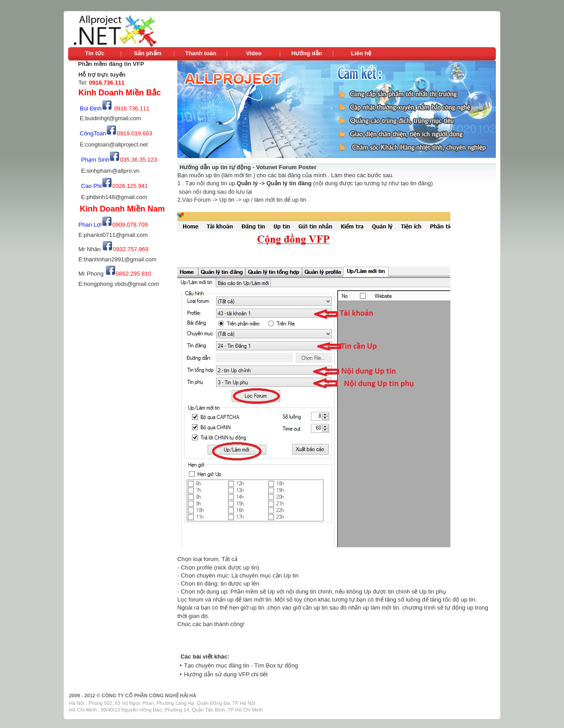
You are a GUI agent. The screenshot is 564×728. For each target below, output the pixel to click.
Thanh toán (200, 53)
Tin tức (95, 53)
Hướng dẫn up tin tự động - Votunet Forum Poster (248, 167)
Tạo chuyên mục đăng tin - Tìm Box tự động (241, 665)
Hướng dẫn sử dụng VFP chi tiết (226, 674)
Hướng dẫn (307, 53)
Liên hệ (361, 53)
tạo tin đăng (415, 183)
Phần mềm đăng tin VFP (111, 64)
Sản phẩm (148, 53)
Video (254, 53)
